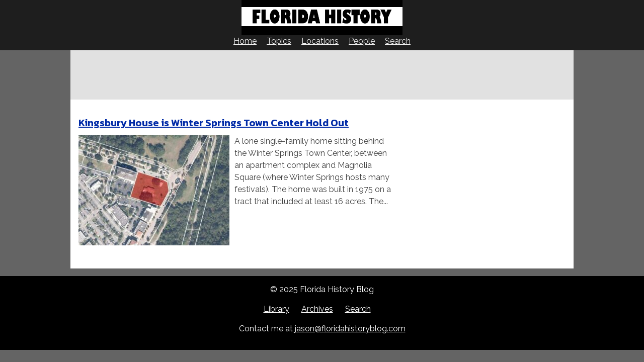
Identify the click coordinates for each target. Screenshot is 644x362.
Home (245, 41)
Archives (317, 309)
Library (276, 309)
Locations (320, 41)
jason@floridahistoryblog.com (350, 329)
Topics (279, 41)
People (362, 41)
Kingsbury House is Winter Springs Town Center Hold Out (214, 123)
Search (398, 41)
